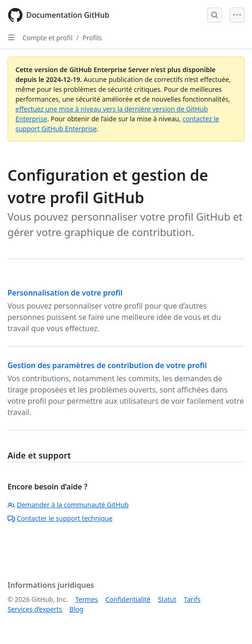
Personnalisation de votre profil (65, 293)
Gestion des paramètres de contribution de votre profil (107, 365)
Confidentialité (128, 599)
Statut (167, 599)
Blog (76, 609)
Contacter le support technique (60, 518)
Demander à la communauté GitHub (68, 505)
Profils (92, 38)
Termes (87, 599)
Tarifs (192, 599)
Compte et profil (48, 38)
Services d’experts (35, 609)
